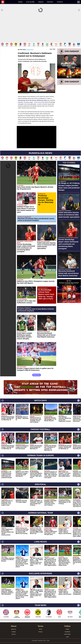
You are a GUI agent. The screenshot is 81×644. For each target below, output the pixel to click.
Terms (41, 627)
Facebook (67, 629)
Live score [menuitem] (30, 2)
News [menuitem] (20, 2)
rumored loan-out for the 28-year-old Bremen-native (32, 98)
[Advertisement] (40, 27)
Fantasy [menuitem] (50, 2)
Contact (14, 629)
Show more (37, 373)
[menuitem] (9, 2)
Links (67, 634)
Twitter (67, 627)
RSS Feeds (67, 632)
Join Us (14, 632)
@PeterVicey (30, 47)
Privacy (40, 629)
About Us (14, 627)
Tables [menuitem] (41, 2)
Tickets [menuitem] (60, 2)
